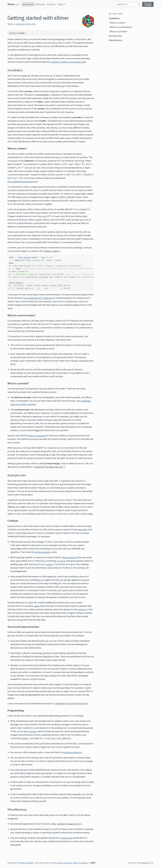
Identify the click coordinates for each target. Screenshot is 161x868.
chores (33, 731)
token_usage (15, 283)
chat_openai (24, 257)
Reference (40, 4)
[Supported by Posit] (148, 4)
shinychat (82, 529)
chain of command (37, 435)
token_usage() (52, 251)
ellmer (11, 4)
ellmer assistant (43, 552)
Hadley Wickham (27, 863)
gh (25, 770)
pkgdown (145, 863)
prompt (62, 561)
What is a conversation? (121, 27)
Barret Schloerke (80, 863)
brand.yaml (66, 838)
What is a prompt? (118, 31)
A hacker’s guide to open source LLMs (68, 62)
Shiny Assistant (69, 557)
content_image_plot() (70, 824)
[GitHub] (139, 4)
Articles (51, 4)
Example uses (115, 36)
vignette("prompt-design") (49, 467)
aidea (37, 606)
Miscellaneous (115, 40)
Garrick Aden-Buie (64, 863)
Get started (28, 4)
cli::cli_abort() (61, 738)
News (61, 4)
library (13, 33)
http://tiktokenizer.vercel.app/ (22, 181)
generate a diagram (72, 752)
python (50, 564)
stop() (25, 738)
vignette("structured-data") (71, 704)
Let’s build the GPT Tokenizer (38, 298)
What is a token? (118, 23)
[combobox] (127, 4)
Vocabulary (114, 18)
